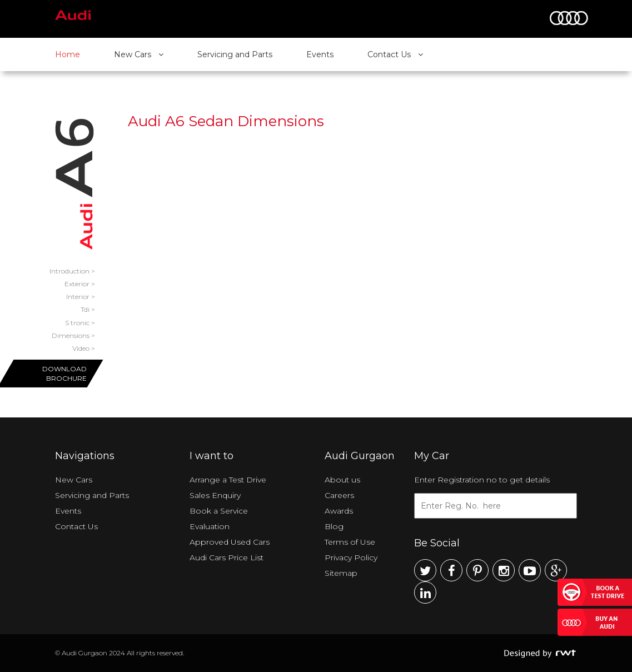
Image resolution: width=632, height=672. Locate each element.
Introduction (69, 271)
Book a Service (219, 511)
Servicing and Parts (235, 54)
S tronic (77, 323)
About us (342, 480)
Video (81, 348)
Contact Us (395, 54)
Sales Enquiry (215, 495)
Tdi (85, 309)
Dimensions (71, 335)
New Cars (139, 54)
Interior (78, 297)
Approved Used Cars (230, 542)
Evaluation (210, 526)
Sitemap (341, 573)
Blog (334, 526)
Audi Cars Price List (227, 557)
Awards (339, 511)
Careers (339, 495)
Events (320, 54)
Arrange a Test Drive (228, 480)
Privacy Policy (351, 557)
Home (68, 54)
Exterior (77, 284)
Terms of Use (350, 542)
